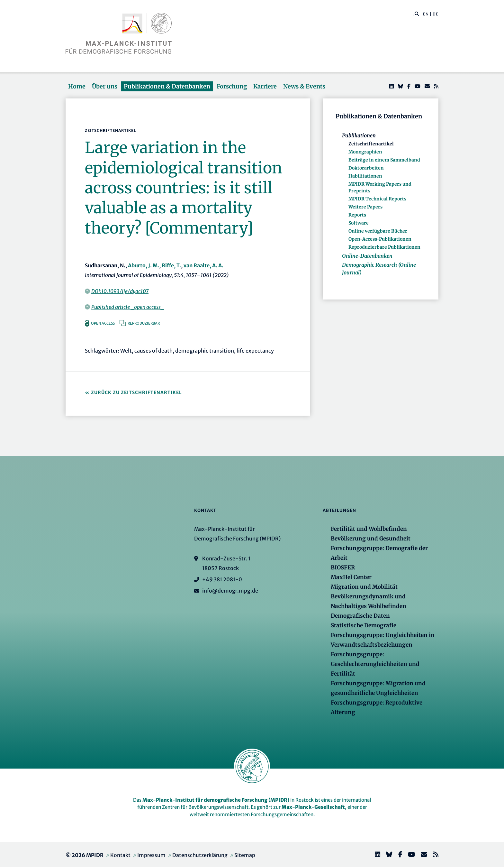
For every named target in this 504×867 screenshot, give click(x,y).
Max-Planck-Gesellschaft (313, 807)
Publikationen (359, 135)
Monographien (365, 152)
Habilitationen (365, 176)
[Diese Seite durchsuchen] (414, 14)
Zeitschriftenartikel (371, 144)
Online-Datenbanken (367, 256)
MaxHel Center (351, 577)
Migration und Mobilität (364, 587)
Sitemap (245, 855)
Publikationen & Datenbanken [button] (167, 86)
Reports (357, 215)
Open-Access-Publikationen (380, 239)
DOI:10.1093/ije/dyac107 (120, 291)
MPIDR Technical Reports (377, 199)
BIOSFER (343, 567)
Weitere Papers (365, 207)
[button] (417, 14)
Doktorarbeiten (366, 168)
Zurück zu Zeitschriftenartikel (136, 392)
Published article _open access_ (128, 307)
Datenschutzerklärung (200, 855)
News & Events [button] (304, 86)
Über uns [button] (105, 86)
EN (426, 14)
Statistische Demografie (364, 625)
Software (359, 223)
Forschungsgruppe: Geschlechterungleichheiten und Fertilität (375, 664)
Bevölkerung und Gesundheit (371, 539)
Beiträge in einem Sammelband (384, 160)
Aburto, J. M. (144, 265)
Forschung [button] (232, 86)
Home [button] (77, 86)
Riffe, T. (171, 265)
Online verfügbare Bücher (378, 231)
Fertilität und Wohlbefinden (369, 529)
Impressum (151, 855)
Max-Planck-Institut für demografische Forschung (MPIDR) (216, 800)
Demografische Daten (360, 616)
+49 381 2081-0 (222, 579)
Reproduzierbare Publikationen (384, 247)
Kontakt (120, 855)
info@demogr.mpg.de (230, 591)
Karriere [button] (265, 86)
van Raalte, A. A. (203, 265)
